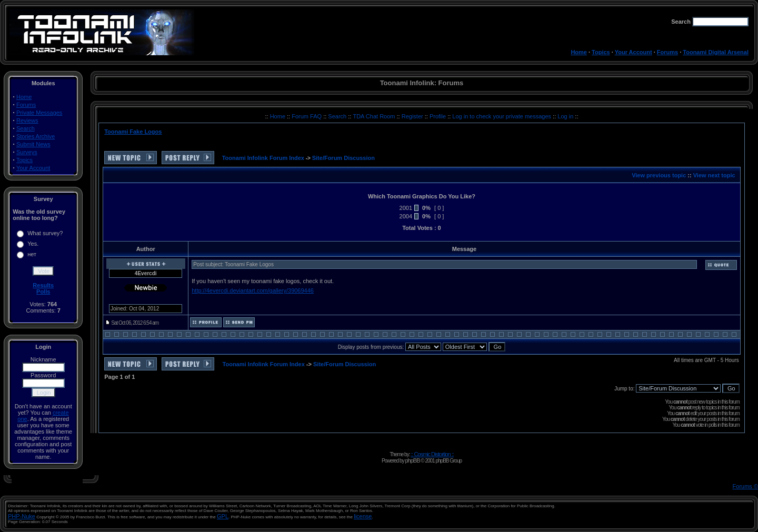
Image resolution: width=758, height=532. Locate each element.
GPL (223, 516)
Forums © (745, 486)
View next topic (714, 175)
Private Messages (39, 113)
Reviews (27, 121)
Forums (667, 52)
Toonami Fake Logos (133, 132)
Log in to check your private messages (502, 116)
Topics (601, 52)
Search (26, 128)
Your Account (634, 52)
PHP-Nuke (22, 516)
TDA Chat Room (375, 116)
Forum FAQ (307, 116)
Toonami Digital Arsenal (716, 52)
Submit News (33, 144)
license (363, 516)
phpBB (412, 460)
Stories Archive (36, 136)
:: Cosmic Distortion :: (432, 454)
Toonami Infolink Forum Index (263, 158)
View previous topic (659, 175)
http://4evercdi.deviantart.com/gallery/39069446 (253, 290)
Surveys (27, 152)
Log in (565, 116)
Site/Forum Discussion (343, 158)
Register (413, 116)
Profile (438, 116)
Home (579, 52)
